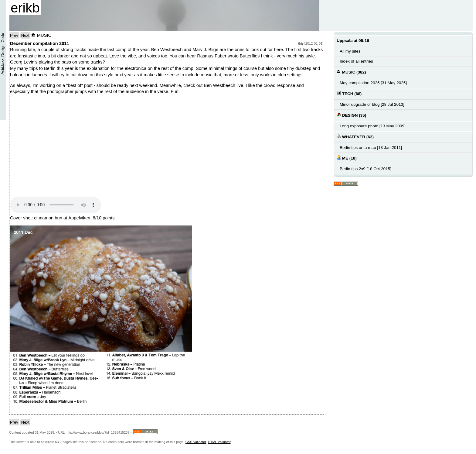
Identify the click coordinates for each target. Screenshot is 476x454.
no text (74, 147)
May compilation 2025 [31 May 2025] (373, 83)
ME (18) (347, 158)
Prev (14, 35)
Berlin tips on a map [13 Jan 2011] (371, 148)
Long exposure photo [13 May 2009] (373, 126)
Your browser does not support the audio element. (56, 205)
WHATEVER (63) (355, 137)
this (301, 43)
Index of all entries (356, 61)
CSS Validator (196, 442)
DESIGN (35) (351, 115)
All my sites (350, 51)
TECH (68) (349, 93)
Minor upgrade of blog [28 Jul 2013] (372, 104)
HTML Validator (219, 442)
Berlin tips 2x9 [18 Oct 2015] (365, 169)
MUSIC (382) (351, 72)
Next (25, 35)
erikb (25, 8)
